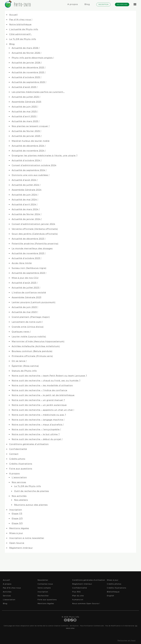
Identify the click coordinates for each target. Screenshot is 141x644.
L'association (19, 477)
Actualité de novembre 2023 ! (29, 253)
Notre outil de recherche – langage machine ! (38, 420)
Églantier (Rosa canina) (25, 366)
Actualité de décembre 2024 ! (29, 146)
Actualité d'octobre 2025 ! (27, 77)
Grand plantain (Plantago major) (31, 317)
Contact (14, 454)
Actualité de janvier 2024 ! (27, 219)
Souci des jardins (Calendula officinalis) (35, 234)
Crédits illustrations (21, 464)
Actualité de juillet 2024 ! (26, 185)
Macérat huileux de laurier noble (31, 141)
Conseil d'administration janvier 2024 (33, 224)
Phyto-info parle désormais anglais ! (33, 58)
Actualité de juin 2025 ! (25, 107)
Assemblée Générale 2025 (27, 102)
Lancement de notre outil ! (27, 322)
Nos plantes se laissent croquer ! (31, 126)
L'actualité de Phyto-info (24, 29)
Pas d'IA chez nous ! (21, 20)
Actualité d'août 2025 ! (25, 87)
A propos (15, 473)
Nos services (19, 482)
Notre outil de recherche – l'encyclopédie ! (36, 429)
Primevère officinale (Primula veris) (32, 356)
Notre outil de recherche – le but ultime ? (36, 434)
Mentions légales (19, 528)
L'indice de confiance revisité (29, 293)
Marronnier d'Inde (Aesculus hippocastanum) (38, 341)
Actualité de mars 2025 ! (26, 121)
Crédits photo (17, 459)
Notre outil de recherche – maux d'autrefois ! (38, 425)
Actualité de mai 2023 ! (25, 312)
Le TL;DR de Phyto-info (23, 39)
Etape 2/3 (17, 518)
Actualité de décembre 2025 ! (29, 68)
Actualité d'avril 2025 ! (25, 116)
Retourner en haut (127, 641)
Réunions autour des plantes (31, 505)
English (111, 596)
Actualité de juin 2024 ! (25, 195)
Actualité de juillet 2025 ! (26, 97)
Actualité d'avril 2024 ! (25, 204)
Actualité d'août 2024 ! (25, 180)
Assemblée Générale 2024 (27, 190)
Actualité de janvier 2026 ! (27, 63)
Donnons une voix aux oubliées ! (31, 175)
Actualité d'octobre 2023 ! (27, 258)
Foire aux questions (21, 469)
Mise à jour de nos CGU (25, 278)
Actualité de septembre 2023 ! (29, 273)
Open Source (17, 543)
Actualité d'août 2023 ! (25, 283)
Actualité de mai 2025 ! (25, 112)
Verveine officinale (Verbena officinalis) (35, 229)
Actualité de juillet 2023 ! (26, 288)
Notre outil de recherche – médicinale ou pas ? (39, 415)
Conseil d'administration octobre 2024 (34, 165)
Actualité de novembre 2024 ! (29, 151)
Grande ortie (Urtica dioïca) (28, 327)
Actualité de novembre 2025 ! (29, 72)
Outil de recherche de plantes (32, 491)
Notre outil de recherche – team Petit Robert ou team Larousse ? (49, 376)
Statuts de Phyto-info (24, 371)
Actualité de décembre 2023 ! (29, 239)
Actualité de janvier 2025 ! (27, 136)
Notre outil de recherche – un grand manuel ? (38, 400)
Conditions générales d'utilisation (29, 444)
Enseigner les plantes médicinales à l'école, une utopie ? (45, 156)
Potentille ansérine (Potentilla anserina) (35, 244)
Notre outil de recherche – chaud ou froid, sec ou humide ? (46, 381)
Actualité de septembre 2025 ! (29, 82)
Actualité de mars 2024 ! (26, 209)
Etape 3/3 (17, 523)
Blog (12, 44)
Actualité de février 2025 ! (27, 131)
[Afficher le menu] (135, 5)
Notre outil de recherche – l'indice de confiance (40, 390)
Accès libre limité (22, 263)
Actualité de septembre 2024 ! (29, 170)
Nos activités (19, 496)
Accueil (13, 15)
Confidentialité (18, 449)
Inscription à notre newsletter (27, 538)
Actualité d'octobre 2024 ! (27, 160)
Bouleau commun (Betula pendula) (32, 351)
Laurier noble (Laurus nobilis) (29, 337)
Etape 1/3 (17, 514)
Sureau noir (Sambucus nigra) (29, 268)
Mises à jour (16, 533)
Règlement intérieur (21, 548)
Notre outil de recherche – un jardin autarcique (39, 405)
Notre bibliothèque (20, 24)
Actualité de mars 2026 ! (26, 48)
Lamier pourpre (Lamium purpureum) (34, 302)
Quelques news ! (21, 332)
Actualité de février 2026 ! (27, 53)
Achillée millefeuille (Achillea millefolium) (36, 346)
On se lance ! (19, 361)
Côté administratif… (21, 34)
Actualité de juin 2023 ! (25, 307)
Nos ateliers (21, 500)
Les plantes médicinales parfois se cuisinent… (38, 92)
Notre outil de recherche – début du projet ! (37, 439)
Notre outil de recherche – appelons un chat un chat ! (43, 410)
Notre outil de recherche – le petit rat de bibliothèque (43, 395)
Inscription (16, 510)
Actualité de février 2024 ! (27, 214)
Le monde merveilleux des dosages (32, 248)
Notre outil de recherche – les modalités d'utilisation (42, 385)
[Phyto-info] (17, 7)
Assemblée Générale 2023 (27, 297)
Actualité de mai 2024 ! (25, 200)
